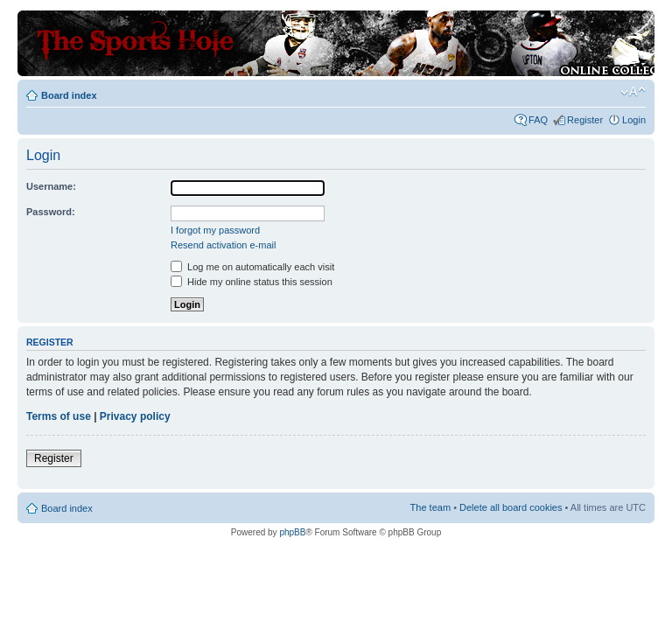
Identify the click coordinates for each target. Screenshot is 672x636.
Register (585, 120)
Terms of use (59, 416)
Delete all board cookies (511, 507)
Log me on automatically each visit (252, 267)
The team (430, 507)
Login (634, 120)
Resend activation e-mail (223, 245)
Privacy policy (135, 416)
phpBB (292, 532)
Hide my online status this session (252, 282)
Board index (69, 95)
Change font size (633, 92)
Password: (51, 212)
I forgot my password (215, 230)
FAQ (538, 120)
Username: (51, 186)
